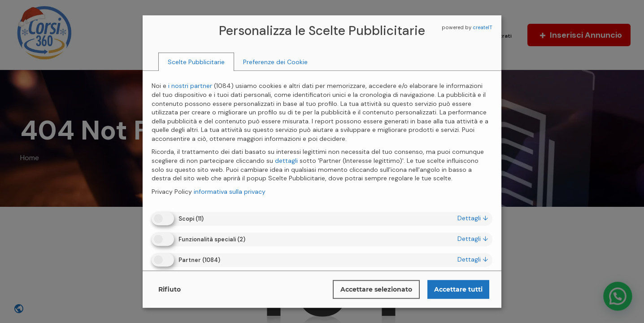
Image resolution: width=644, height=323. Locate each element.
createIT (483, 27)
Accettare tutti (458, 289)
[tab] (196, 62)
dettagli (473, 218)
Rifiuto (170, 289)
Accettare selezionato (376, 289)
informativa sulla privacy (230, 192)
